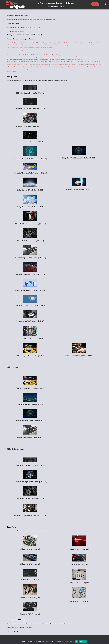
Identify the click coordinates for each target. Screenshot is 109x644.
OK (76, 641)
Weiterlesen (83, 641)
